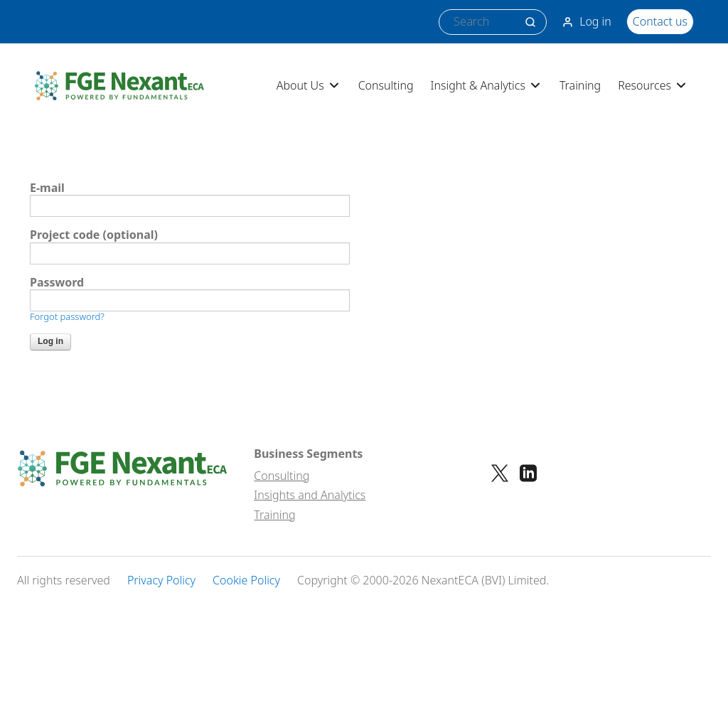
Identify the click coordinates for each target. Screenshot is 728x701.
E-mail (47, 188)
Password (57, 283)
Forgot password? (67, 316)
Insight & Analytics (487, 85)
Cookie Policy (246, 580)
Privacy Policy (161, 580)
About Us (309, 85)
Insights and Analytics (310, 495)
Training (580, 85)
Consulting (386, 85)
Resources (653, 85)
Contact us (660, 21)
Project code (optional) (94, 235)
